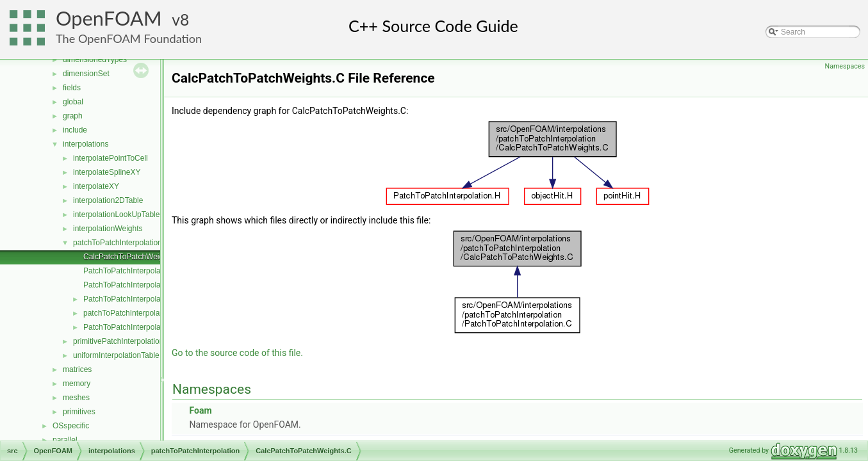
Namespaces (845, 66)
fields (72, 88)
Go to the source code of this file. (237, 353)
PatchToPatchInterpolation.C (132, 285)
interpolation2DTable (108, 200)
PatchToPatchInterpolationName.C (142, 327)
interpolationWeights (108, 229)
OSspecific (71, 426)
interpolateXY (96, 186)
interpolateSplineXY (107, 172)
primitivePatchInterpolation (118, 341)
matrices (77, 369)
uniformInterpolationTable (116, 355)
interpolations (86, 144)
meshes (76, 398)
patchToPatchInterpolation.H (132, 313)
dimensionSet (86, 74)
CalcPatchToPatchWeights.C (132, 257)
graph (73, 116)
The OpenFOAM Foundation (129, 38)
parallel (65, 440)
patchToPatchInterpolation (118, 243)
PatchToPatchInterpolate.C (129, 271)
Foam (200, 410)
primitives (79, 412)
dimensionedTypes (95, 60)
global (73, 102)
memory (77, 384)
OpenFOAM (109, 18)
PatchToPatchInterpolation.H (132, 299)
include (75, 130)
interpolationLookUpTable (116, 214)
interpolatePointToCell (111, 158)
